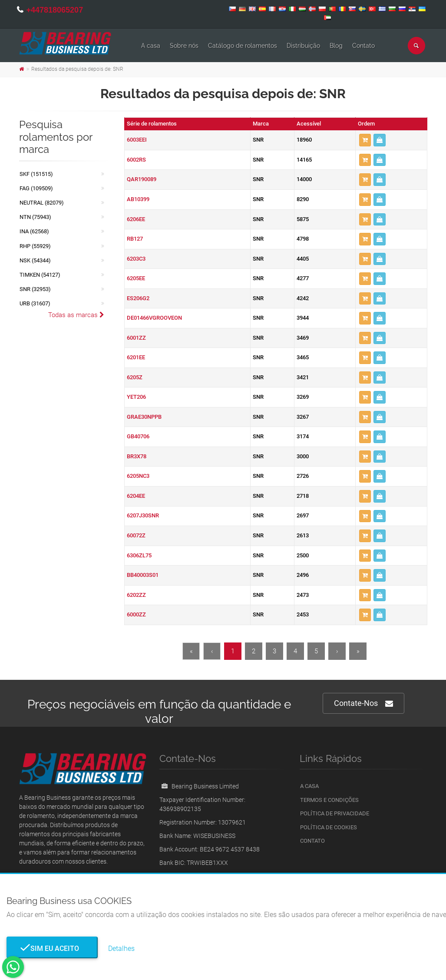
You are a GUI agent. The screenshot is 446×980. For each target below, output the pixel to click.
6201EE (136, 357)
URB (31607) (35, 303)
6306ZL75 (139, 555)
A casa (151, 46)
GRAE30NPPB (144, 417)
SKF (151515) (36, 174)
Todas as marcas (76, 315)
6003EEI (137, 140)
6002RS (136, 160)
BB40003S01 (143, 575)
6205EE (136, 278)
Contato (363, 46)
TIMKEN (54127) (40, 275)
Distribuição (303, 46)
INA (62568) (34, 231)
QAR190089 (142, 179)
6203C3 (136, 259)
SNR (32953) (35, 289)
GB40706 (138, 436)
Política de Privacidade (335, 813)
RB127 (135, 239)
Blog (336, 46)
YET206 (136, 397)
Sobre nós (184, 46)
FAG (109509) (36, 188)
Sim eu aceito (52, 949)
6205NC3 (138, 476)
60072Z (136, 535)
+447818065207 (55, 10)
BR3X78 (137, 456)
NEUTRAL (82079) (42, 203)
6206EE (136, 219)
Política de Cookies (329, 827)
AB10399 (138, 199)
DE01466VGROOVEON (154, 318)
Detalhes (121, 949)
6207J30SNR (143, 515)
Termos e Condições (329, 800)
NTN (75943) (35, 217)
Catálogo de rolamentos (243, 46)
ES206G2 (138, 298)
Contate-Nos (363, 704)
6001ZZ (136, 338)
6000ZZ (136, 614)
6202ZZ (136, 595)
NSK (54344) (35, 260)
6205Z (135, 377)
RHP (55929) (35, 246)
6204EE (136, 496)
